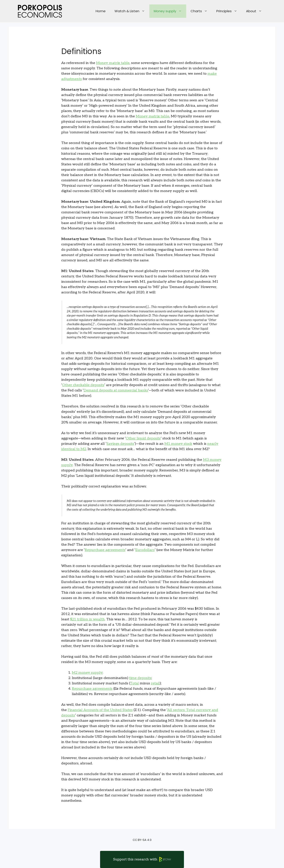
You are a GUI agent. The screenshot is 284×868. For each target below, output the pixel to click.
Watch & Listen (132, 11)
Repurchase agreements (105, 550)
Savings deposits (120, 444)
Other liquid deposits (143, 438)
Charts (201, 11)
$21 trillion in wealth (87, 619)
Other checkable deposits (83, 385)
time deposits (140, 678)
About (256, 11)
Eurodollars (145, 550)
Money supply (170, 11)
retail (155, 683)
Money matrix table (113, 63)
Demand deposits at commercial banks (116, 390)
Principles (229, 11)
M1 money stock (178, 444)
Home (101, 11)
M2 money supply (87, 673)
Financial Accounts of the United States (100, 710)
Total (134, 683)
